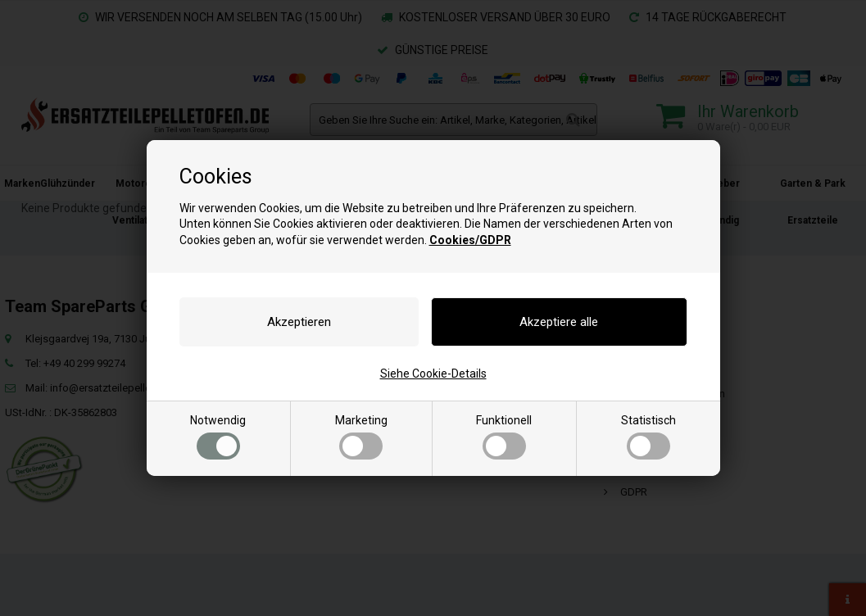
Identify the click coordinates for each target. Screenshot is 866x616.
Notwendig (218, 437)
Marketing (361, 437)
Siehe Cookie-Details (433, 374)
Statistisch (648, 437)
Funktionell (504, 437)
